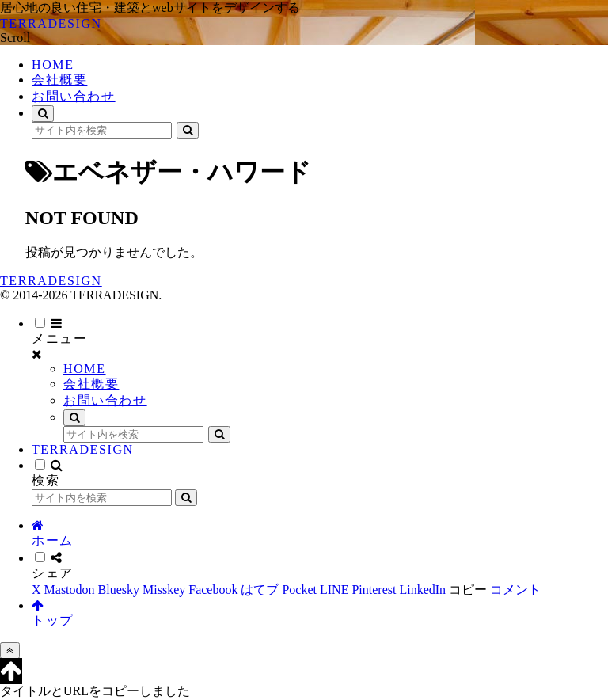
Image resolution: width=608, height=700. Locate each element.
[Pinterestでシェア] (374, 590)
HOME (85, 369)
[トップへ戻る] (10, 651)
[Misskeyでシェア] (164, 590)
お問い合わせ (105, 400)
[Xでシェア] (36, 590)
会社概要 (91, 384)
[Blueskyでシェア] (119, 590)
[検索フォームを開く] (43, 114)
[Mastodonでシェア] (70, 590)
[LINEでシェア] (334, 590)
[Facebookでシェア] (213, 590)
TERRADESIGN (83, 449)
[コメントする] (515, 590)
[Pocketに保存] (299, 590)
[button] (188, 130)
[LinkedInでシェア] (422, 590)
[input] (102, 130)
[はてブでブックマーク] (260, 590)
